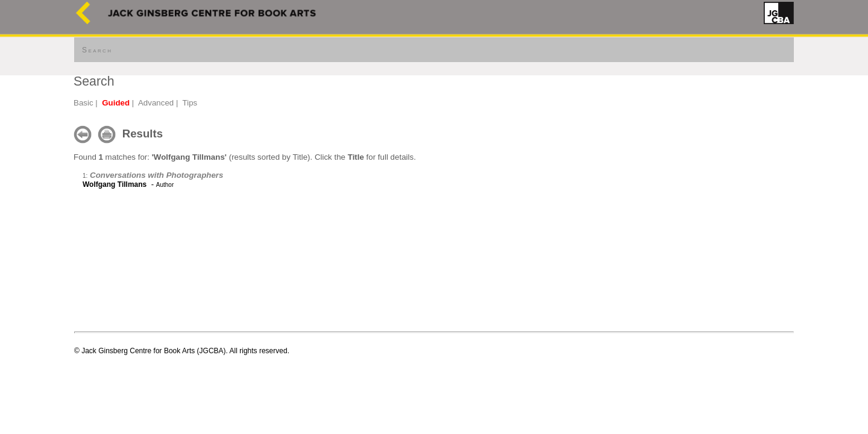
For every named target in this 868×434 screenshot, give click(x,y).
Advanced (156, 103)
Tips (190, 103)
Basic (83, 103)
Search (97, 50)
